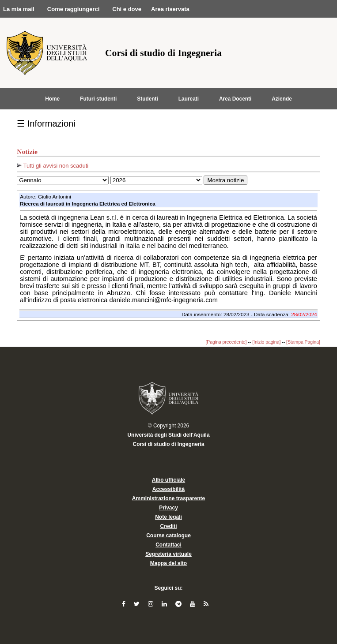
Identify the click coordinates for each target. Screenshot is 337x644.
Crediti (168, 526)
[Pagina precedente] (226, 342)
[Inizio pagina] (266, 342)
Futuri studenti (98, 99)
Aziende (282, 99)
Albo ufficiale (168, 480)
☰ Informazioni (46, 124)
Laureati (189, 99)
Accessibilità (168, 489)
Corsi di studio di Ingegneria (168, 444)
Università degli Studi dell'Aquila (168, 435)
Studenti (148, 99)
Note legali (168, 517)
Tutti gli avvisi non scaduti (53, 166)
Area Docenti (235, 99)
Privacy (168, 508)
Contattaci (168, 545)
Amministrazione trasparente (168, 498)
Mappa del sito (168, 563)
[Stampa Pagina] (303, 342)
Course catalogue (168, 535)
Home (52, 99)
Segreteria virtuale (168, 554)
